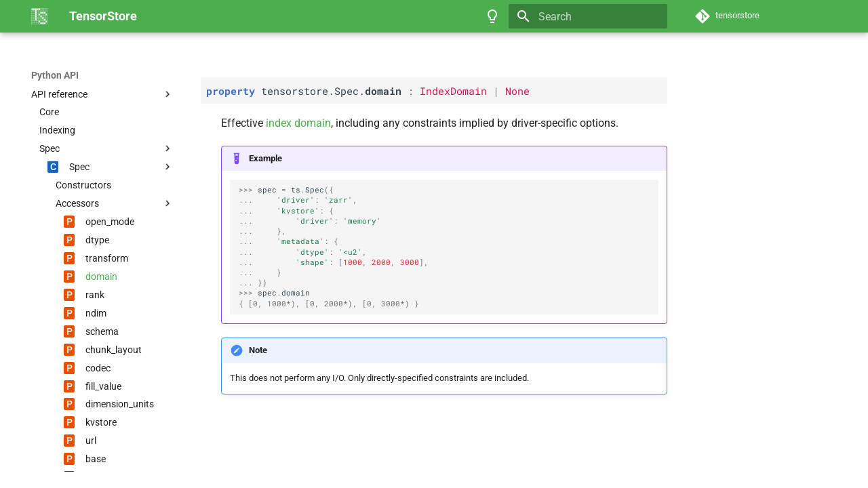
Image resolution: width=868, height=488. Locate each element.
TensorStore (58, 75)
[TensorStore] (39, 16)
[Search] (588, 16)
